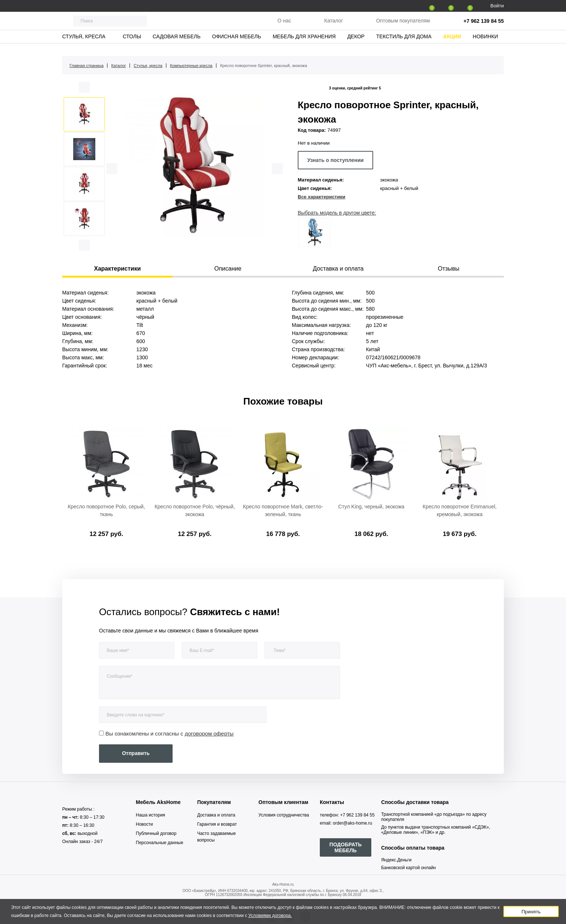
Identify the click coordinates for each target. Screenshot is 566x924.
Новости (144, 824)
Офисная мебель (236, 46)
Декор (356, 46)
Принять (531, 912)
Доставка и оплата (216, 815)
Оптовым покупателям (403, 25)
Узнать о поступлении (335, 160)
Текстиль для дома (404, 46)
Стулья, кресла (84, 46)
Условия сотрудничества (284, 815)
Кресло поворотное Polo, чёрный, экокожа (195, 510)
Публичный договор (156, 833)
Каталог (334, 25)
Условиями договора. (270, 916)
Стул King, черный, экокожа (371, 507)
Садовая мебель (177, 46)
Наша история (151, 815)
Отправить (136, 753)
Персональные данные (160, 843)
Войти (497, 6)
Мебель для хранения (304, 46)
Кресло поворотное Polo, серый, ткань (106, 510)
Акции (452, 46)
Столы (132, 46)
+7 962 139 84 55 (484, 26)
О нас (284, 25)
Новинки (486, 46)
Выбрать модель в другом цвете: (337, 213)
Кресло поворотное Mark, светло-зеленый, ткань (283, 510)
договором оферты (209, 733)
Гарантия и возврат (217, 824)
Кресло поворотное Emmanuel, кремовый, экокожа (460, 510)
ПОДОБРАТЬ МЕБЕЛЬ (346, 847)
